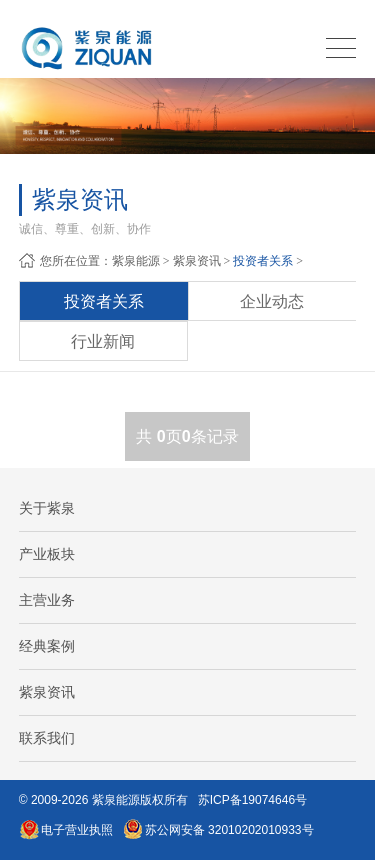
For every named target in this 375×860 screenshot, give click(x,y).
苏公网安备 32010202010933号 (229, 830)
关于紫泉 (47, 508)
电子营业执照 (77, 830)
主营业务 (47, 600)
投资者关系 (263, 261)
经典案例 (47, 646)
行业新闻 (103, 341)
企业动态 (272, 301)
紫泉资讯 (197, 261)
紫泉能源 (136, 261)
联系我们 (47, 738)
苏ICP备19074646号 (252, 800)
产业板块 (47, 554)
